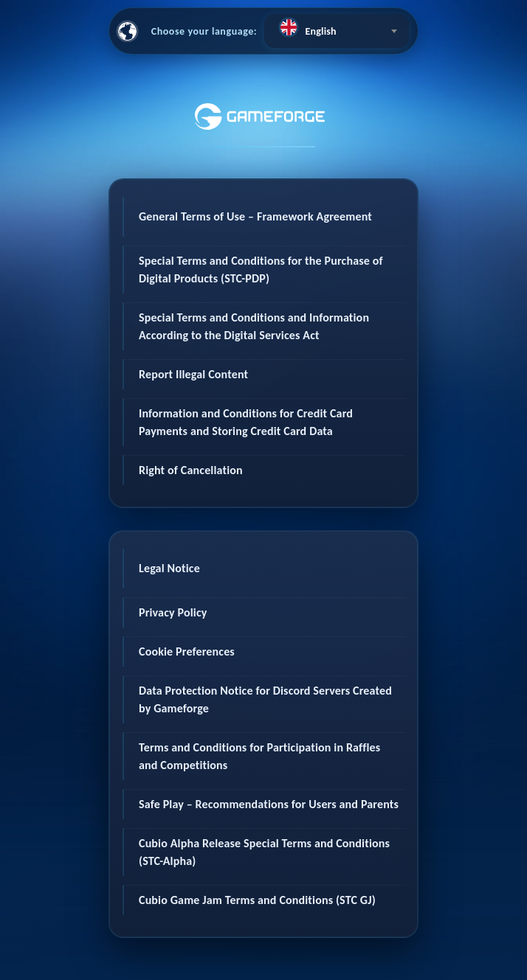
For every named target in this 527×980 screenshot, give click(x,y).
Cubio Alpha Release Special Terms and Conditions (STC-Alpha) (264, 852)
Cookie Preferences (187, 651)
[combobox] (337, 31)
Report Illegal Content (193, 374)
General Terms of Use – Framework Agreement (255, 216)
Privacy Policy (173, 612)
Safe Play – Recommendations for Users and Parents (269, 804)
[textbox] (337, 27)
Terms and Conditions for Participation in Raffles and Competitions (259, 756)
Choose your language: (204, 31)
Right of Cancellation (191, 470)
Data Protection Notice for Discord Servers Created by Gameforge (265, 699)
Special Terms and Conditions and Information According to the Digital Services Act (254, 326)
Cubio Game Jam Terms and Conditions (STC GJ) (257, 900)
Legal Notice (169, 568)
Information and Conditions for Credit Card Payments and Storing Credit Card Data (246, 422)
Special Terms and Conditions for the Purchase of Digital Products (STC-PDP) (261, 270)
